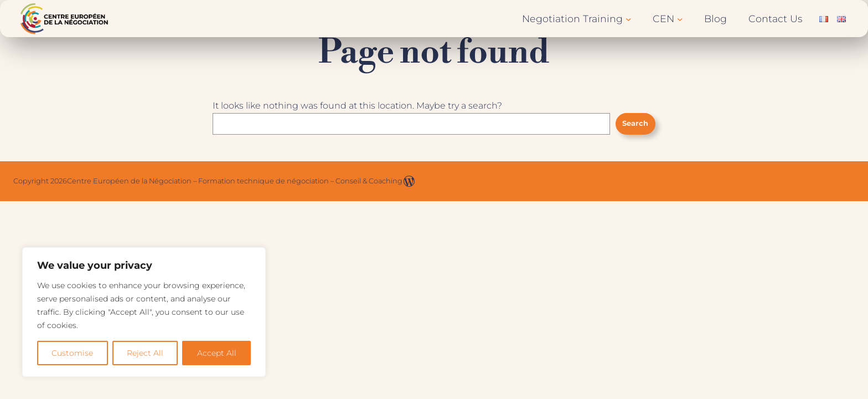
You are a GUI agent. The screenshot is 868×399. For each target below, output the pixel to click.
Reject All (145, 353)
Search (635, 123)
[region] (144, 312)
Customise (72, 353)
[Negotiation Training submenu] (629, 19)
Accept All (217, 353)
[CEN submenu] (680, 19)
